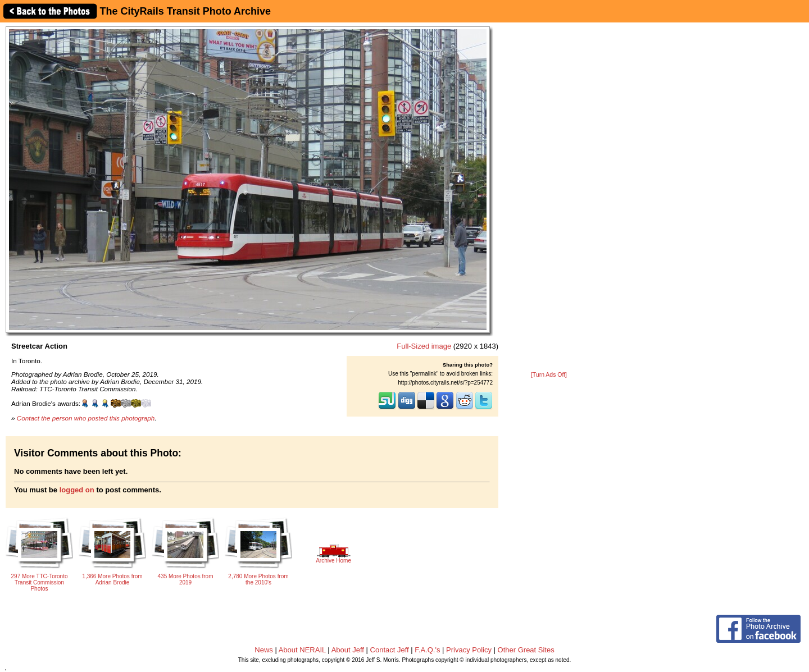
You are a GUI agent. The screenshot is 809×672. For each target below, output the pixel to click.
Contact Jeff (390, 650)
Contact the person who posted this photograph (86, 418)
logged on (77, 490)
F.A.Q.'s (427, 650)
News (264, 650)
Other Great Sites (526, 650)
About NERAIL (302, 650)
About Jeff (348, 650)
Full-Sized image (424, 346)
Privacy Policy (469, 650)
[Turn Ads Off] (549, 375)
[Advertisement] (549, 198)
